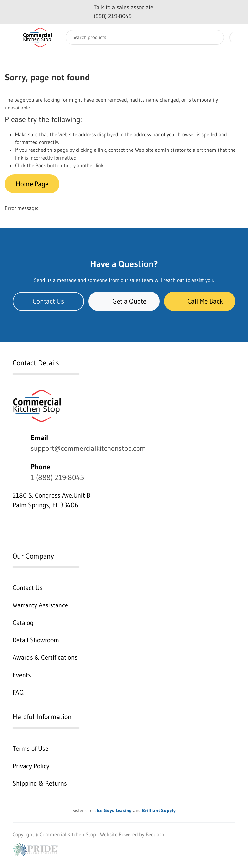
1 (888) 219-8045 (57, 477)
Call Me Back (200, 301)
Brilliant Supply (159, 810)
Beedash (155, 834)
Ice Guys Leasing (114, 810)
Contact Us (48, 301)
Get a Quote (124, 301)
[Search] (145, 37)
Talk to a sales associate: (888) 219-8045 (124, 12)
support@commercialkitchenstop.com (88, 448)
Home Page (32, 184)
